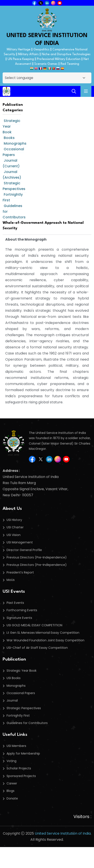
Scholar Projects (19, 768)
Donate (12, 798)
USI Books (14, 678)
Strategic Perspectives (14, 186)
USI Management (20, 542)
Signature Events (19, 618)
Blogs (10, 791)
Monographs (15, 143)
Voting (11, 761)
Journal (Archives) (12, 175)
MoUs (11, 580)
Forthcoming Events (22, 610)
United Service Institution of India (63, 833)
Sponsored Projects (21, 776)
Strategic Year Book (22, 671)
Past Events (15, 603)
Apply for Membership (23, 753)
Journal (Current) (11, 163)
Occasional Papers (13, 152)
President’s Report (20, 572)
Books (9, 138)
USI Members (16, 746)
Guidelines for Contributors (27, 723)
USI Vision (14, 535)
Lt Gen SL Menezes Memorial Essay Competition (43, 633)
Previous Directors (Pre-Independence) (37, 557)
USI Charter (15, 527)
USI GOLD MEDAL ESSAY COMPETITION (34, 625)
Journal (12, 700)
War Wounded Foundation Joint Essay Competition (45, 640)
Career (12, 783)
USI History (14, 520)
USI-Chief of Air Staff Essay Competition (37, 648)
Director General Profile (24, 550)
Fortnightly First (13, 197)
